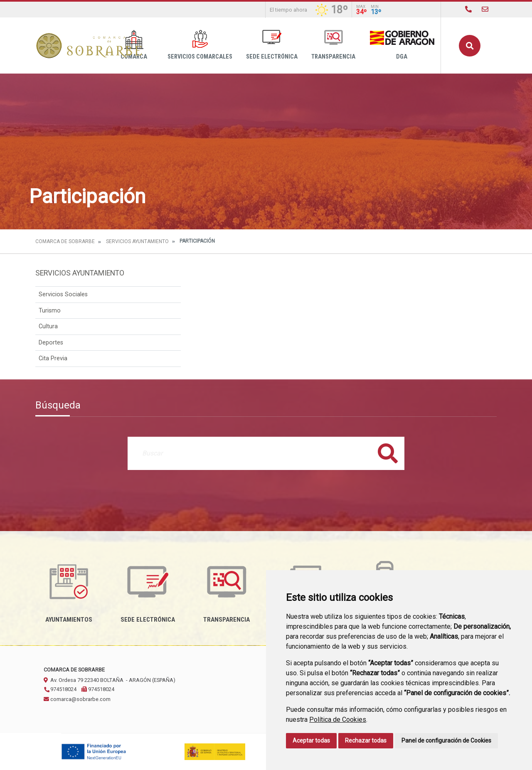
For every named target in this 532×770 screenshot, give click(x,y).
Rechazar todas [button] (366, 740)
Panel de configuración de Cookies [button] (446, 740)
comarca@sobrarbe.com (77, 699)
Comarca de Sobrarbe (65, 241)
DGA (402, 45)
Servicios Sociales (63, 294)
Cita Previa (53, 358)
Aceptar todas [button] (311, 740)
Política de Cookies (338, 720)
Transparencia (333, 45)
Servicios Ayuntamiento (137, 241)
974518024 (60, 689)
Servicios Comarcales (200, 45)
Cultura (48, 326)
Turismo (50, 311)
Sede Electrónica (272, 45)
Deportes (51, 343)
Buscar (470, 46)
